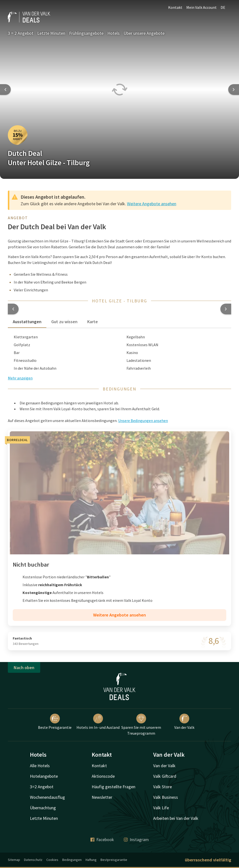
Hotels (113, 33)
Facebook (102, 839)
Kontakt (175, 7)
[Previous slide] (5, 90)
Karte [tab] (93, 322)
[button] (13, 309)
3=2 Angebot (42, 787)
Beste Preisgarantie (55, 722)
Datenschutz (33, 860)
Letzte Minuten (51, 33)
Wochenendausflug (47, 797)
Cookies (52, 860)
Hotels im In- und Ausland (98, 722)
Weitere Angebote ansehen (152, 204)
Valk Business (166, 797)
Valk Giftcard (165, 776)
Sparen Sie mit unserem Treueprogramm (141, 725)
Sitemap (14, 860)
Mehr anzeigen (20, 378)
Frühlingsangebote (86, 33)
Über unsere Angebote (144, 33)
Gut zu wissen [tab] (64, 322)
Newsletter (102, 797)
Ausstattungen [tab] (27, 322)
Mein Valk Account (201, 7)
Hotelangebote (44, 776)
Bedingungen (72, 860)
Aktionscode (103, 776)
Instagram (136, 839)
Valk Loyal (132, 600)
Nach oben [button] (24, 668)
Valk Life (161, 808)
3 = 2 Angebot (21, 33)
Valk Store (163, 787)
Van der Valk (184, 722)
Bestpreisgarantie (114, 860)
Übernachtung (43, 808)
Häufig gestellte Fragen (113, 787)
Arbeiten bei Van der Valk (176, 818)
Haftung (91, 860)
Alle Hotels (40, 766)
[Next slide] (234, 90)
